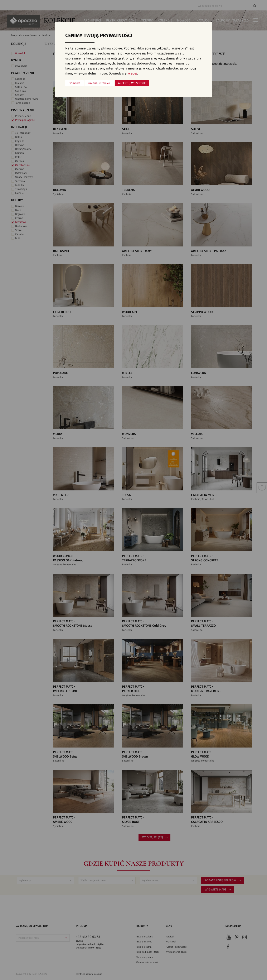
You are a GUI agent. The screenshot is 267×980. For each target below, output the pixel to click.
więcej (132, 73)
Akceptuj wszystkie (132, 83)
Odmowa (74, 83)
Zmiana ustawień (99, 83)
